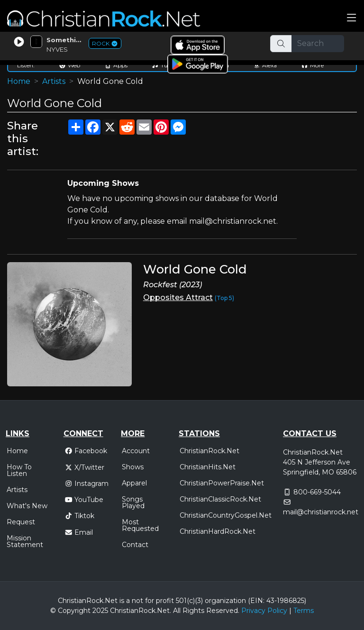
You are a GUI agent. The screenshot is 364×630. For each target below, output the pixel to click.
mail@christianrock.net (321, 512)
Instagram (87, 484)
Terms (304, 611)
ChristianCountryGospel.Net (226, 515)
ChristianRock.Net (209, 451)
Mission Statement (25, 541)
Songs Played (133, 502)
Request (21, 522)
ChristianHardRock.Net (218, 531)
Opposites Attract (178, 297)
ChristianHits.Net (208, 467)
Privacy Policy (264, 611)
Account (136, 451)
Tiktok (80, 516)
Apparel (134, 483)
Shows (133, 467)
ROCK (105, 43)
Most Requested (140, 525)
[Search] (318, 44)
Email (79, 532)
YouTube (84, 500)
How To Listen (19, 470)
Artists (54, 81)
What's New (27, 506)
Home (19, 81)
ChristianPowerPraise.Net (222, 483)
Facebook (86, 451)
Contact (135, 545)
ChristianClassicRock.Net (220, 499)
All (177, 611)
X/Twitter (85, 467)
